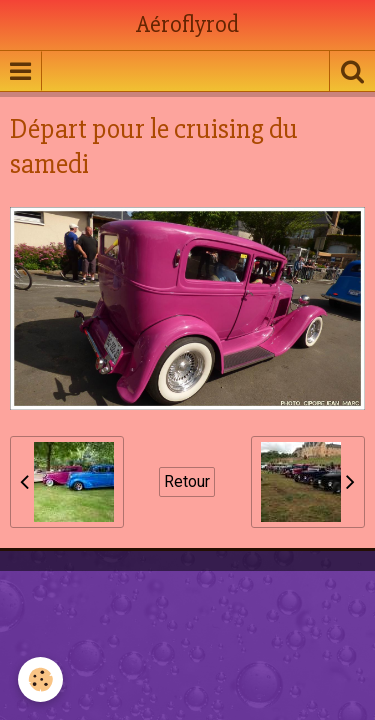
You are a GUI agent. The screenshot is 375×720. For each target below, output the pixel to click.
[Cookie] (40, 679)
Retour (187, 481)
